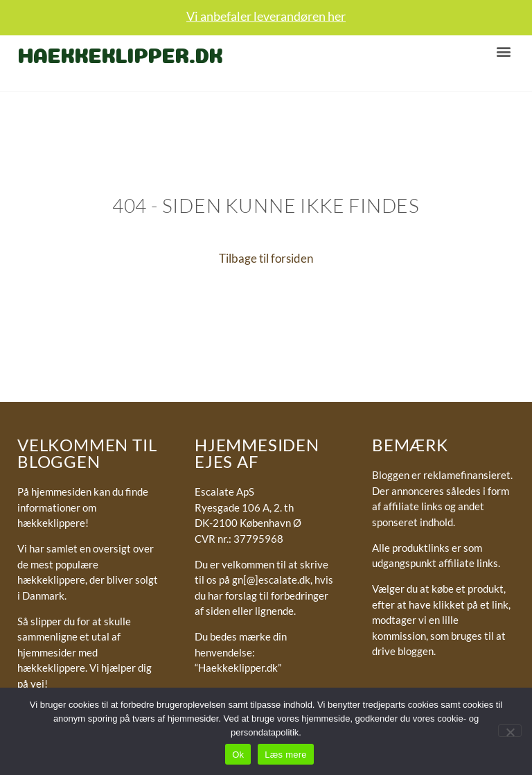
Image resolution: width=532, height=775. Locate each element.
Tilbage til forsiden (266, 258)
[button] (503, 51)
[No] (510, 731)
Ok (238, 755)
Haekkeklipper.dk (120, 53)
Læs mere (286, 755)
